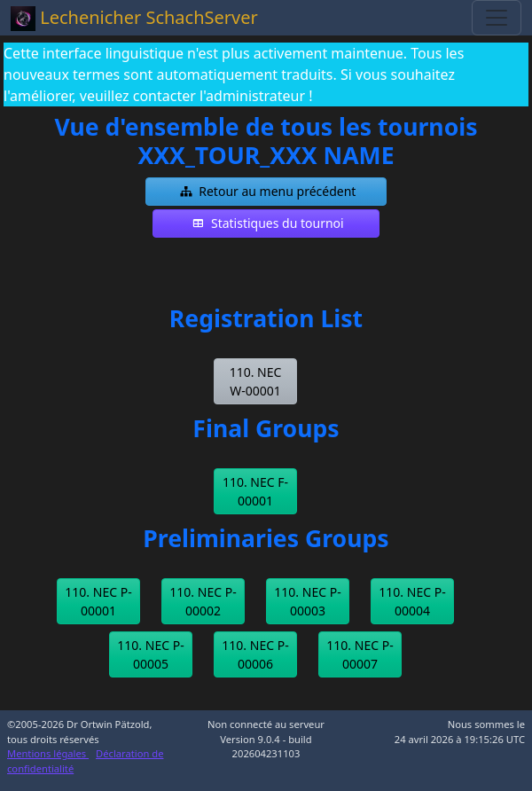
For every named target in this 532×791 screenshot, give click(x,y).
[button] (266, 192)
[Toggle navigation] (497, 18)
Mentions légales (48, 753)
